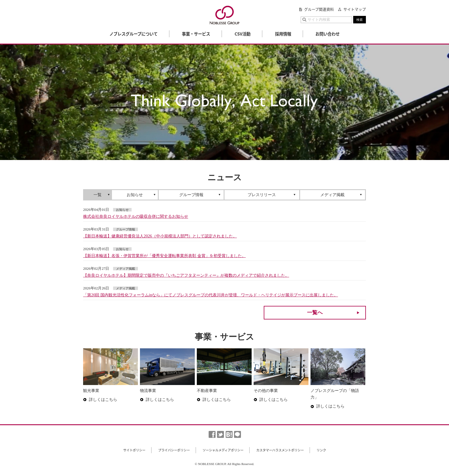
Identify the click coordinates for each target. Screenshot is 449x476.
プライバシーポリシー (174, 450)
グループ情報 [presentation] (191, 195)
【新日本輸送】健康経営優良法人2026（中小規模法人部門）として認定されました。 (160, 236)
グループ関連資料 (319, 9)
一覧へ (315, 313)
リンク (321, 450)
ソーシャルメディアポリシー (223, 450)
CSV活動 (243, 34)
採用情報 (283, 34)
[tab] (98, 195)
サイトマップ (355, 9)
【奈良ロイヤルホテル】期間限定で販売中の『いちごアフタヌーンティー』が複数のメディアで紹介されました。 (186, 275)
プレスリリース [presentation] (262, 195)
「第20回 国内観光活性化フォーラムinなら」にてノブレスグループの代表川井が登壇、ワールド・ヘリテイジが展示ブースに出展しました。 (211, 295)
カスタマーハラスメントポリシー (280, 450)
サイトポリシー (134, 450)
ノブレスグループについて (133, 34)
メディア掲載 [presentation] (332, 195)
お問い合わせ (328, 34)
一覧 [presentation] (98, 195)
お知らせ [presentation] (135, 195)
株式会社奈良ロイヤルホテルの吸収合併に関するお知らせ (136, 216)
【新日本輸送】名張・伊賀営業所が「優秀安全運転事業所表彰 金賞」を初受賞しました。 (164, 256)
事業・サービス (196, 34)
